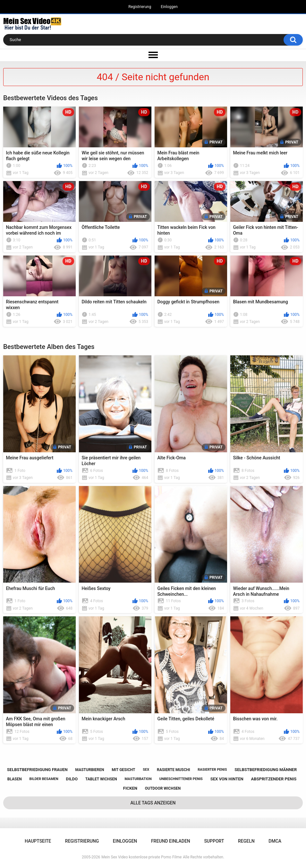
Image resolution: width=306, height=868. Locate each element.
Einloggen (169, 7)
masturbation (138, 779)
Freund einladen (171, 841)
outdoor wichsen (163, 788)
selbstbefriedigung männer (266, 770)
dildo (72, 779)
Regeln (246, 841)
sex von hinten (227, 779)
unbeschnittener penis (181, 779)
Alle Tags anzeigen (153, 803)
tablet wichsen (101, 779)
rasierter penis (212, 770)
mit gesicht (123, 770)
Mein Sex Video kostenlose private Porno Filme (141, 857)
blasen (15, 779)
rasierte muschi (174, 770)
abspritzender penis (274, 779)
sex (146, 770)
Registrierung (140, 7)
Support (214, 841)
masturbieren (90, 770)
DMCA (275, 841)
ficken (130, 788)
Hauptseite (38, 841)
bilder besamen (44, 779)
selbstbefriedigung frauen (37, 770)
